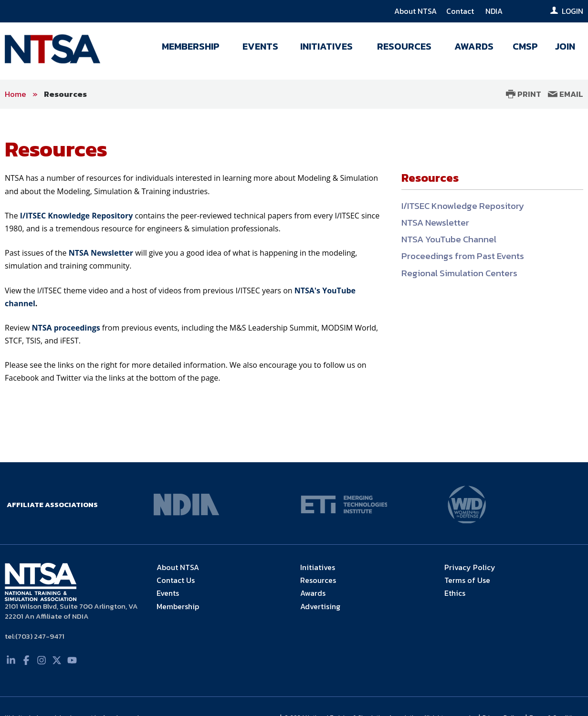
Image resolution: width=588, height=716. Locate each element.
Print (524, 94)
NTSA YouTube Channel (449, 239)
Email (566, 94)
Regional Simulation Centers (459, 273)
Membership (178, 606)
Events (168, 593)
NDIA (494, 11)
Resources (65, 94)
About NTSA (415, 11)
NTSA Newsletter (435, 223)
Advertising (320, 606)
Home (16, 94)
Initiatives (318, 567)
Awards (313, 593)
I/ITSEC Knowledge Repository (463, 206)
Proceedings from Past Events (463, 256)
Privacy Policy (470, 567)
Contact (461, 11)
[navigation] (366, 49)
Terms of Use (467, 580)
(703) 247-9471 (40, 636)
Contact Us (176, 580)
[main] (294, 285)
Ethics (455, 593)
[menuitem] (191, 49)
